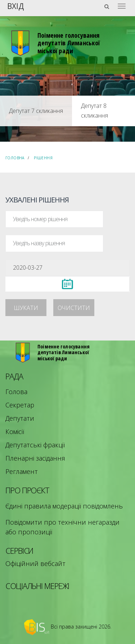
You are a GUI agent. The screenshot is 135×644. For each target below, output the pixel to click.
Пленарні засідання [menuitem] (35, 458)
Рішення (43, 158)
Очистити (74, 308)
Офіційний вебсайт (35, 563)
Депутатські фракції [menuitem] (35, 445)
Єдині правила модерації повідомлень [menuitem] (64, 506)
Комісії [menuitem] (15, 431)
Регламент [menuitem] (22, 471)
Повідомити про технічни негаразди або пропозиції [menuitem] (62, 527)
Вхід (15, 6)
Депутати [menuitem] (20, 418)
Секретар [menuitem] (20, 405)
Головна (15, 158)
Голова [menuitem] (16, 392)
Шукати (26, 308)
